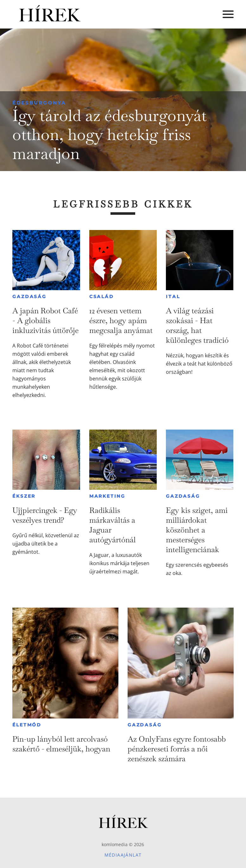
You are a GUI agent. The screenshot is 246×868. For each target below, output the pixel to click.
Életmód (27, 725)
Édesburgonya (39, 103)
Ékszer (24, 496)
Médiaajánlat (123, 855)
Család (102, 297)
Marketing (107, 496)
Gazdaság (29, 297)
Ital (173, 297)
